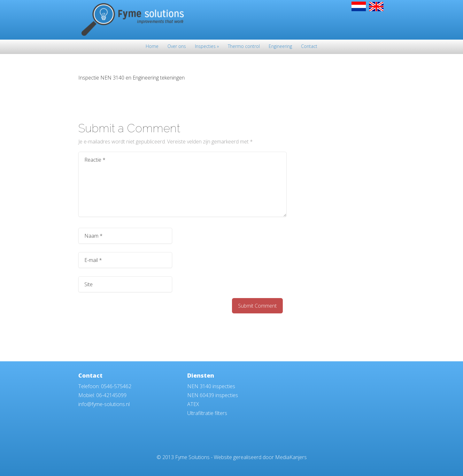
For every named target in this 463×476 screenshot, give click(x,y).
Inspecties (207, 47)
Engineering (280, 47)
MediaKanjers (291, 457)
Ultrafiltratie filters (207, 413)
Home (152, 47)
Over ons (177, 47)
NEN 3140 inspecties (211, 386)
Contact (309, 47)
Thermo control (244, 47)
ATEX (193, 404)
